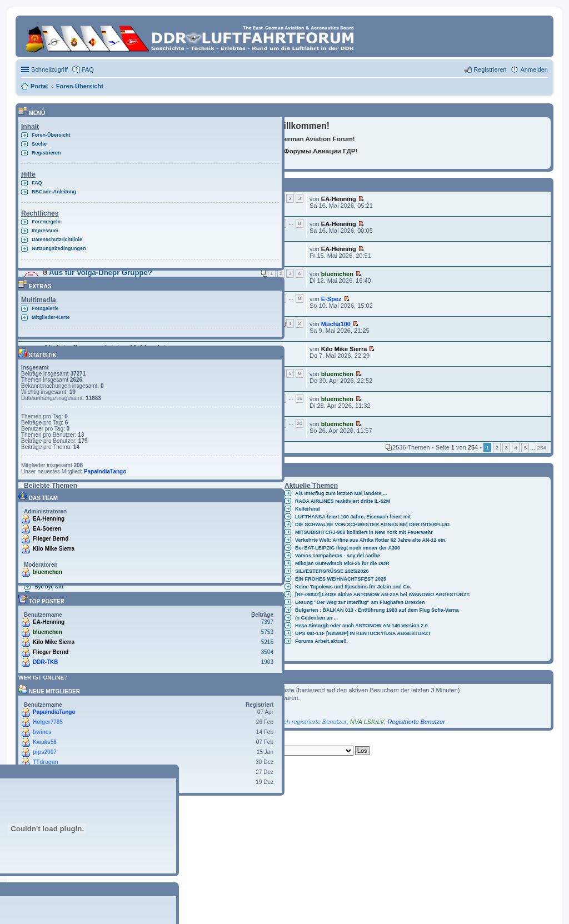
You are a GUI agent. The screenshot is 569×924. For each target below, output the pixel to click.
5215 (267, 642)
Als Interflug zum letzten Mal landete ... (341, 493)
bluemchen (337, 274)
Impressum (45, 231)
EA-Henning (339, 199)
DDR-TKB (46, 662)
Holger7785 (48, 722)
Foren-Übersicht (51, 135)
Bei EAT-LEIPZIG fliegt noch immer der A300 (348, 548)
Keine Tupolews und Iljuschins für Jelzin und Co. (353, 587)
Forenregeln (46, 222)
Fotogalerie (45, 308)
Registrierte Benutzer (416, 722)
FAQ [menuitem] (88, 69)
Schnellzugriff (49, 69)
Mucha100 (336, 324)
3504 (267, 652)
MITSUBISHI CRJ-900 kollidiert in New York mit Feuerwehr (364, 532)
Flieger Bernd (51, 539)
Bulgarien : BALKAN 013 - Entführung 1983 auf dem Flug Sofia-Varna (377, 610)
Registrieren (46, 153)
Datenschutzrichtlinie (57, 239)
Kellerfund (308, 509)
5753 (267, 632)
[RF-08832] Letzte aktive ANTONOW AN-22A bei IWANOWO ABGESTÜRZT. (383, 595)
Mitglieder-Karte (51, 317)
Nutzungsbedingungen (59, 248)
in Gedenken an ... (316, 618)
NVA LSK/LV (367, 722)
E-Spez (331, 299)
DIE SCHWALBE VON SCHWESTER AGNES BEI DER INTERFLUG (372, 525)
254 (541, 448)
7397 (267, 622)
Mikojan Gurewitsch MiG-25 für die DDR (342, 563)
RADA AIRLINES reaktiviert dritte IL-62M (343, 501)
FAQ (37, 183)
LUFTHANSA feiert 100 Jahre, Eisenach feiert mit (353, 517)
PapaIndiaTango (105, 471)
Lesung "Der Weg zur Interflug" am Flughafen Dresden (360, 602)
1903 (267, 662)
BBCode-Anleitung (54, 192)
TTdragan (46, 762)
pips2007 (45, 752)
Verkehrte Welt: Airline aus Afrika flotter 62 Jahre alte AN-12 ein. (371, 540)
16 (300, 398)
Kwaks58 (45, 742)
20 (300, 423)
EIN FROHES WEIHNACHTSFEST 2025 (341, 579)
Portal (39, 86)
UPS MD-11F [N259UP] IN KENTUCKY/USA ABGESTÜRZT (363, 633)
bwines (42, 732)
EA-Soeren (47, 529)
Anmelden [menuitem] (534, 69)
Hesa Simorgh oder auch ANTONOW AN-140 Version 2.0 (361, 626)
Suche (39, 144)
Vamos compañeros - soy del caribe (338, 556)
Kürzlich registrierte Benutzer (308, 722)
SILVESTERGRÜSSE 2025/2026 (332, 571)
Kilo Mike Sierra (344, 349)
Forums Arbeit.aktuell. (321, 641)
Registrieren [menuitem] (490, 69)
